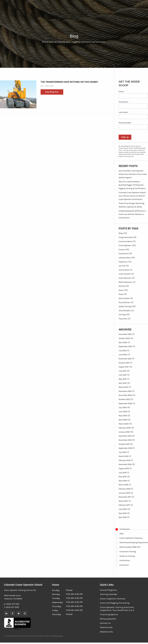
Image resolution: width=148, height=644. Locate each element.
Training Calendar (109, 594)
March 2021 (123, 387)
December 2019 (125, 436)
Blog (121, 233)
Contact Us (105, 623)
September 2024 (126, 346)
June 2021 (123, 375)
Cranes (122, 250)
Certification (125, 560)
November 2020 (125, 395)
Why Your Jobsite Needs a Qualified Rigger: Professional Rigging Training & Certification (132, 185)
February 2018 (125, 489)
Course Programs (108, 590)
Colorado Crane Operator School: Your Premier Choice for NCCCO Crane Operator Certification (132, 196)
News (52, 86)
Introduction (125, 529)
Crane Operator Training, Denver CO (20, 590)
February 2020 (125, 428)
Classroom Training (128, 552)
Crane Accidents (125, 241)
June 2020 (123, 412)
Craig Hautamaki (126, 237)
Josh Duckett (124, 270)
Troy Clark (123, 319)
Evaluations (124, 254)
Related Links (106, 632)
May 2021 (123, 379)
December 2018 (125, 464)
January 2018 (124, 493)
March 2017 (123, 501)
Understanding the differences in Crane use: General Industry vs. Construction (132, 214)
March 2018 (124, 485)
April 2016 (123, 517)
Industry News (125, 258)
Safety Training (125, 306)
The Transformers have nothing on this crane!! (69, 82)
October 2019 (124, 444)
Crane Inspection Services (113, 599)
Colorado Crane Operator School (23, 585)
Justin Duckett (125, 274)
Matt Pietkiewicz (126, 282)
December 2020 (125, 391)
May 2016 (123, 513)
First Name (124, 102)
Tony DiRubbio (125, 311)
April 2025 (123, 342)
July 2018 (123, 473)
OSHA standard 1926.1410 (130, 547)
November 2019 (125, 440)
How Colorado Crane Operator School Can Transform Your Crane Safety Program (133, 174)
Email (122, 92)
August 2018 (124, 468)
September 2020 (126, 403)
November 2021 (125, 359)
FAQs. (122, 534)
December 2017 (125, 497)
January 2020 (124, 432)
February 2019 (124, 460)
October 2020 (124, 399)
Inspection (123, 262)
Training (122, 315)
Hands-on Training (127, 556)
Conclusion (124, 565)
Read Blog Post (52, 92)
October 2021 (124, 363)
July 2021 (122, 371)
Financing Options (109, 614)
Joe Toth (122, 266)
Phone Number (125, 123)
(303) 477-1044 (13, 604)
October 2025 (124, 338)
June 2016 (123, 509)
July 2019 (122, 452)
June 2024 (123, 355)
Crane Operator (125, 245)
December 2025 (125, 334)
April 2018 (123, 481)
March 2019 (123, 456)
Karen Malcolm (125, 278)
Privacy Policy (58, 636)
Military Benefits (108, 619)
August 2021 (124, 367)
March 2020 (124, 424)
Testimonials (106, 627)
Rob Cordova (124, 298)
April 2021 (123, 383)
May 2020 (123, 416)
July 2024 (123, 351)
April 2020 (123, 420)
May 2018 (123, 477)
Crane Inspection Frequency (131, 538)
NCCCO (122, 286)
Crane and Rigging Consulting (115, 603)
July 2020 (123, 407)
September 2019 (125, 448)
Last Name (124, 112)
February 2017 (124, 505)
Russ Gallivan (124, 302)
